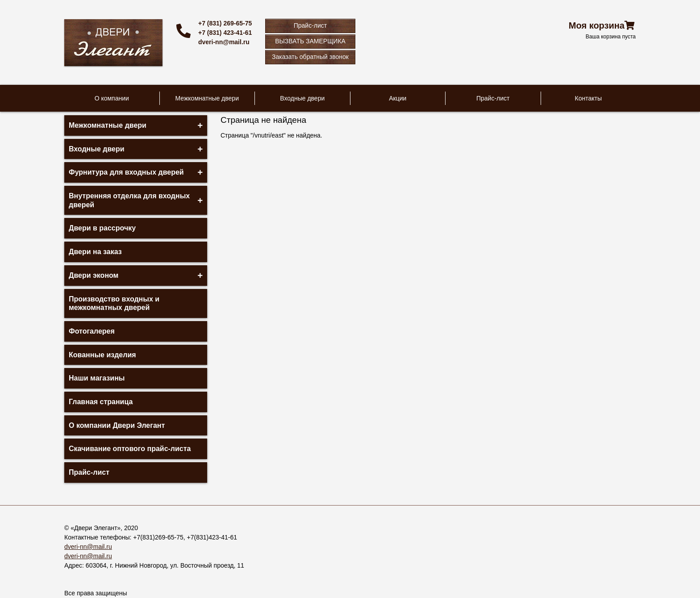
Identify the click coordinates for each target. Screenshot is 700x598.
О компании (112, 98)
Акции (398, 98)
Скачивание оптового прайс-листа (130, 449)
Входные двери (302, 98)
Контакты (588, 98)
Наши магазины (97, 378)
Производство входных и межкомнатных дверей (114, 303)
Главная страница (101, 402)
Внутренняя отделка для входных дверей (129, 200)
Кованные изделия (102, 355)
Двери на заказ (95, 252)
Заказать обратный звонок (310, 57)
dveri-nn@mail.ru (224, 42)
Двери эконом (94, 275)
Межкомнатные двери (207, 98)
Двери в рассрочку (102, 228)
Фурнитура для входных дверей (126, 172)
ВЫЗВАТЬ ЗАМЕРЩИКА (310, 41)
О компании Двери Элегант (117, 425)
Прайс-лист (310, 25)
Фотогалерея (92, 331)
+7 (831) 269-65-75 (225, 23)
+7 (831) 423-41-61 (225, 33)
